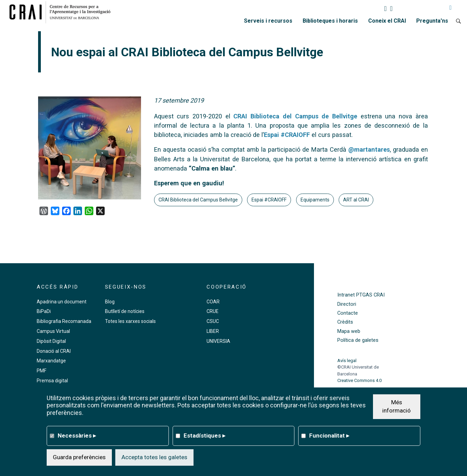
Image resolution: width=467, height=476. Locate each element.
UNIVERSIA (218, 341)
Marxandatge (51, 361)
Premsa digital (52, 381)
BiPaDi (44, 311)
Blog (110, 302)
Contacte (348, 313)
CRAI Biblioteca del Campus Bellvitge (198, 200)
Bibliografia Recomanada (64, 321)
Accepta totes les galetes (154, 457)
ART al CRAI (356, 200)
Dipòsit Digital (51, 341)
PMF (42, 371)
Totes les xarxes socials (130, 321)
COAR (213, 302)
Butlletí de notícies (125, 311)
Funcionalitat (329, 436)
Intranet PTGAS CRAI (361, 295)
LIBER (213, 331)
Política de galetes (358, 340)
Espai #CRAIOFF (287, 135)
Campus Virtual (53, 331)
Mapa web (349, 331)
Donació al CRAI (54, 351)
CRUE (213, 311)
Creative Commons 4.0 (359, 380)
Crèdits (345, 322)
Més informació (396, 406)
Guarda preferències (79, 457)
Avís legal (347, 361)
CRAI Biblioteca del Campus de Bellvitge (295, 116)
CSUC (213, 321)
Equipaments (315, 200)
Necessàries (77, 436)
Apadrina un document (62, 302)
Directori (347, 304)
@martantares (369, 149)
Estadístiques (205, 436)
